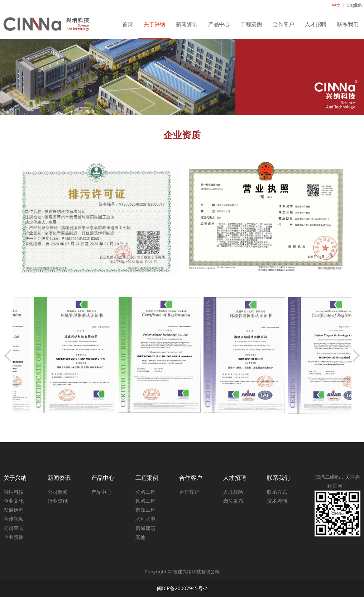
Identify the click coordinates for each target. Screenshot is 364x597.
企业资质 (14, 537)
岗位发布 (233, 501)
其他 (140, 537)
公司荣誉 (14, 528)
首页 (128, 24)
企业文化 (14, 501)
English (355, 5)
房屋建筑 (145, 528)
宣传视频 (14, 519)
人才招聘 (316, 24)
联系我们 (348, 24)
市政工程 (145, 510)
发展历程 (14, 510)
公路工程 (145, 492)
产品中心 (219, 24)
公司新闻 (58, 492)
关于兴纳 (154, 24)
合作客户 (283, 24)
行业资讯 (58, 501)
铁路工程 (145, 501)
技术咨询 (277, 501)
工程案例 (251, 24)
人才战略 (233, 492)
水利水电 (145, 519)
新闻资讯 (187, 24)
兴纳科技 (14, 492)
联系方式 (277, 492)
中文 (336, 5)
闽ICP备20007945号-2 (182, 588)
